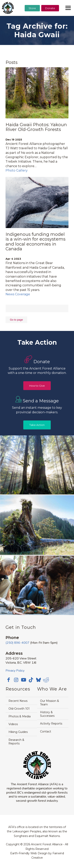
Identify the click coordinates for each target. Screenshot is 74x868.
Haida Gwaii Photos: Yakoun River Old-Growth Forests (36, 127)
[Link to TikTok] (31, 680)
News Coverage (18, 294)
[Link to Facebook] (8, 680)
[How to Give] (37, 386)
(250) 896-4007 (17, 643)
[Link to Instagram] (16, 680)
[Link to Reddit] (46, 680)
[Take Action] (37, 425)
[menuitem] (32, 18)
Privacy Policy (15, 671)
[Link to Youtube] (23, 680)
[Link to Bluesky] (38, 680)
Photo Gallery (17, 170)
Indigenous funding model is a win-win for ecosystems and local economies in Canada (36, 242)
